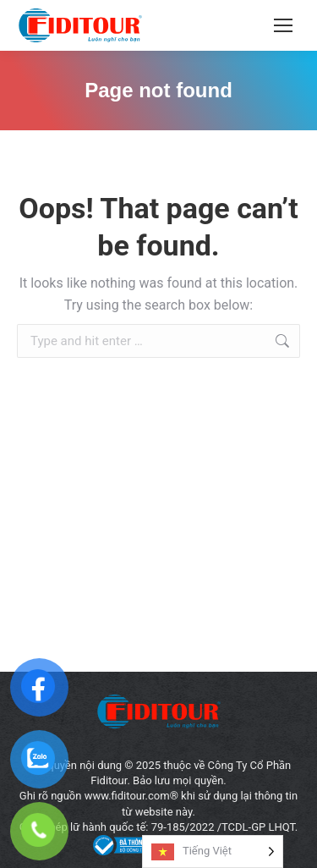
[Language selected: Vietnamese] (213, 852)
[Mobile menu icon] (283, 25)
